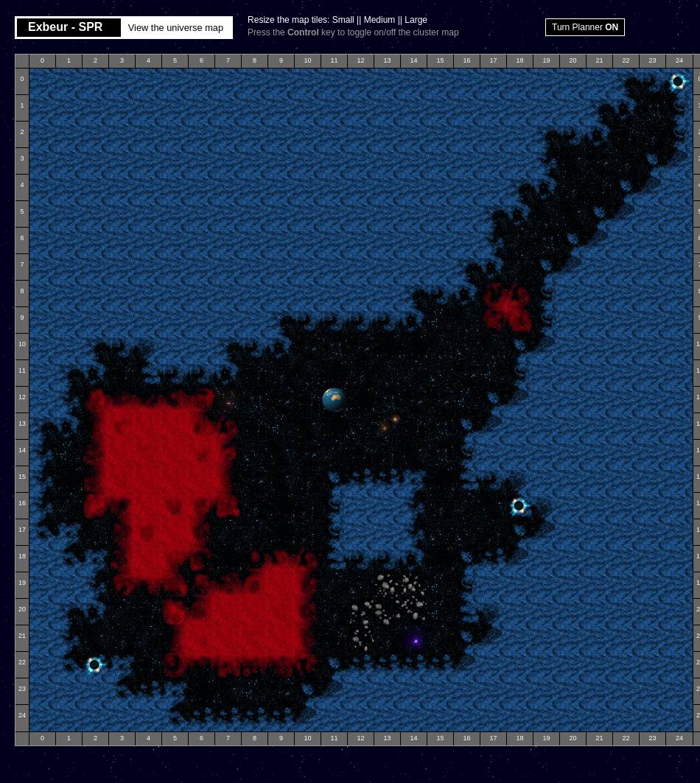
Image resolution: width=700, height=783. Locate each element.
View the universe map (176, 28)
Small (343, 20)
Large (416, 20)
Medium (380, 20)
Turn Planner (585, 27)
